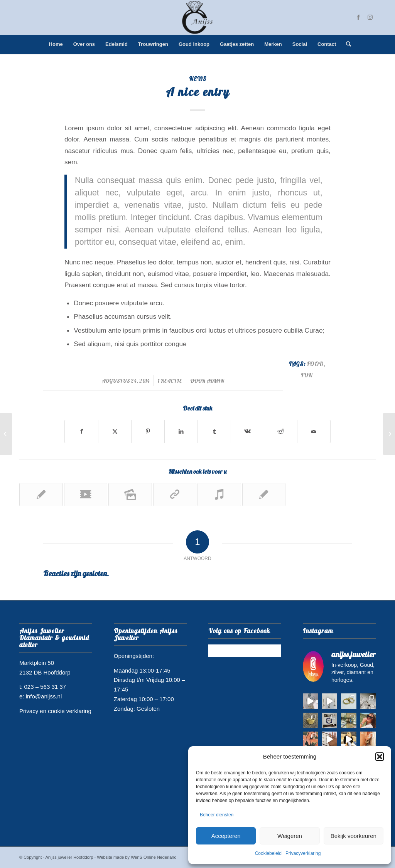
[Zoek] (346, 44)
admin (215, 381)
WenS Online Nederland (154, 857)
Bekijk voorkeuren (354, 836)
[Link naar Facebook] (358, 17)
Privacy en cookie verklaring (55, 711)
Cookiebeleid (268, 853)
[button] (380, 757)
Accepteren (226, 836)
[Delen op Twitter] (115, 431)
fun (307, 375)
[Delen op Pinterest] (148, 431)
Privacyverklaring (303, 853)
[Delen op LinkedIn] (181, 431)
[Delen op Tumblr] (214, 431)
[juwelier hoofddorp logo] (197, 17)
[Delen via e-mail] (314, 431)
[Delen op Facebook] (81, 431)
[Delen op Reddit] (281, 431)
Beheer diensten (217, 815)
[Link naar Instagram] (370, 17)
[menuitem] (56, 44)
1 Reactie (170, 381)
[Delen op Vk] (247, 431)
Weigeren (290, 836)
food (315, 364)
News (198, 79)
